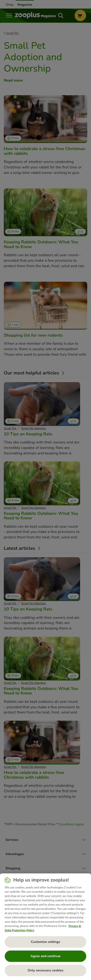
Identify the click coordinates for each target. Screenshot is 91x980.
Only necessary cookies (46, 970)
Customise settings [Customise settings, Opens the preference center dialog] (45, 942)
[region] (45, 927)
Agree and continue (46, 956)
